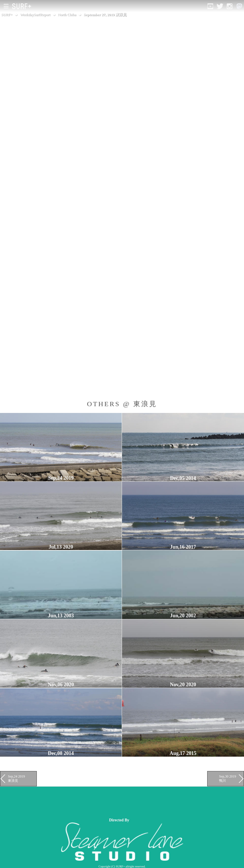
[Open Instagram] (230, 6)
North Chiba (67, 15)
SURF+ (7, 15)
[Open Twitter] (220, 6)
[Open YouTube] (210, 6)
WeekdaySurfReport (35, 15)
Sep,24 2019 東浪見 (16, 778)
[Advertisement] (103, 802)
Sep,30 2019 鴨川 (228, 778)
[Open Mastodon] (239, 6)
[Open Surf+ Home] (23, 6)
